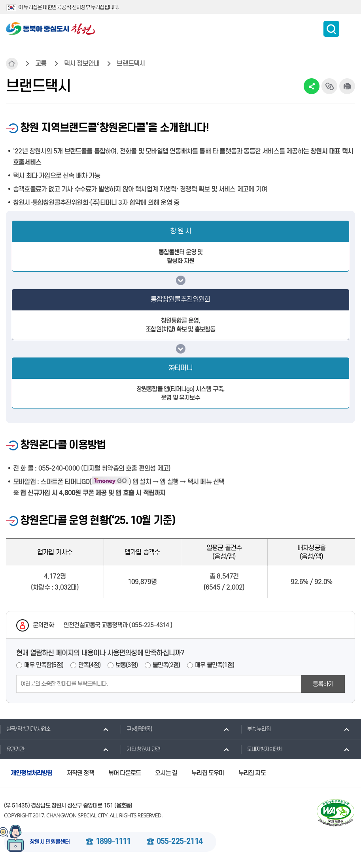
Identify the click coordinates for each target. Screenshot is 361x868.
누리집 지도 (252, 773)
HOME (12, 64)
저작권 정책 (80, 773)
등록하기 (323, 684)
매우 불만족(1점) (215, 665)
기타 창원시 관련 (140, 749)
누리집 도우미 (208, 773)
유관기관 (12, 749)
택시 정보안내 (82, 64)
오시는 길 (166, 773)
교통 (41, 64)
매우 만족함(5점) (44, 665)
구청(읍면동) (136, 729)
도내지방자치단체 (262, 749)
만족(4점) (89, 665)
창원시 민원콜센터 (50, 842)
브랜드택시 (131, 64)
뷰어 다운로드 (125, 773)
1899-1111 (113, 842)
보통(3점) (127, 665)
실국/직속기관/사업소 (25, 729)
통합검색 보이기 (331, 29)
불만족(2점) (166, 665)
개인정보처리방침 (32, 773)
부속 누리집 (256, 729)
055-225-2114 (180, 842)
